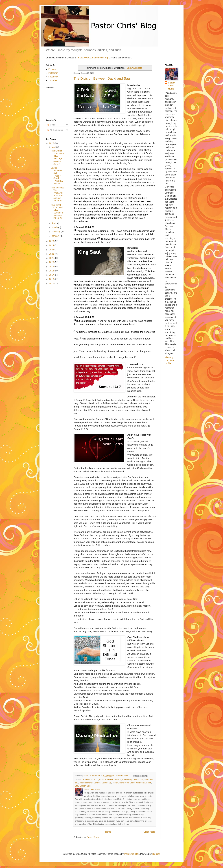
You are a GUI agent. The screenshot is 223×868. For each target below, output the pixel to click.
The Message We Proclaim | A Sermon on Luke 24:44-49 (58, 194)
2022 (52, 254)
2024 (52, 245)
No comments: (123, 776)
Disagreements (86, 783)
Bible (101, 780)
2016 (52, 279)
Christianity (127, 780)
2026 (52, 143)
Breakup (117, 780)
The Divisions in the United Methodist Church (132, 783)
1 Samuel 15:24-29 (90, 780)
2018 (52, 271)
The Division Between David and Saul (102, 78)
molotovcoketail (132, 854)
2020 (52, 262)
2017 (52, 275)
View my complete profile (169, 360)
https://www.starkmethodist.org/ (93, 58)
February (56, 232)
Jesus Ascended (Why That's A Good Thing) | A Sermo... (57, 176)
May (54, 147)
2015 (52, 283)
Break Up (109, 780)
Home (108, 832)
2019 (52, 267)
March (55, 227)
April (54, 223)
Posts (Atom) (93, 837)
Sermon (97, 783)
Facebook (53, 77)
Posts (51, 125)
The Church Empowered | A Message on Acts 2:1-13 (57, 157)
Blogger (156, 854)
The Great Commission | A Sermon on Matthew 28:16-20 (58, 211)
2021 (52, 258)
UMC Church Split (83, 786)
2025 (52, 241)
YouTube (53, 80)
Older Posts (149, 832)
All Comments (55, 130)
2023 (52, 250)
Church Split (138, 780)
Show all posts (134, 68)
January (56, 236)
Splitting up (106, 783)
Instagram (53, 73)
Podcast (52, 69)
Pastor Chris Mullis (171, 86)
